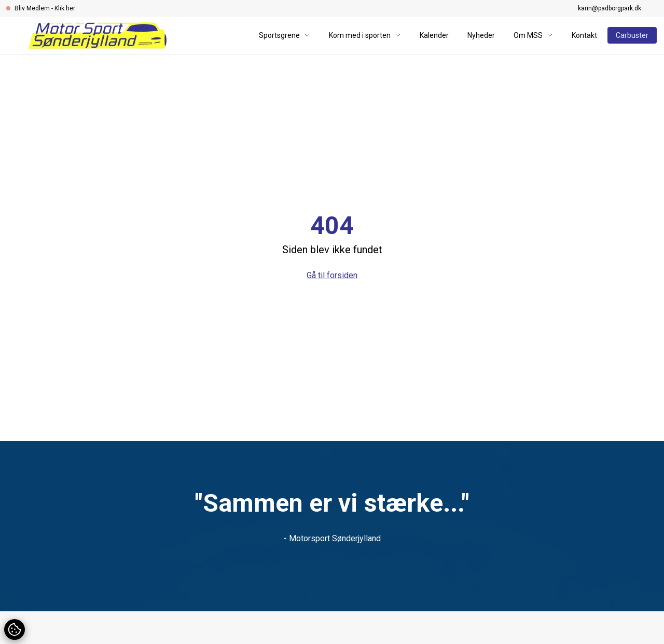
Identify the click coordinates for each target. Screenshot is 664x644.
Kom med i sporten (365, 35)
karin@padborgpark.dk (610, 8)
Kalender (434, 35)
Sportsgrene (285, 35)
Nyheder (481, 35)
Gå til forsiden (332, 275)
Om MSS (533, 35)
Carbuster (632, 35)
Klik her (65, 8)
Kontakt (584, 35)
